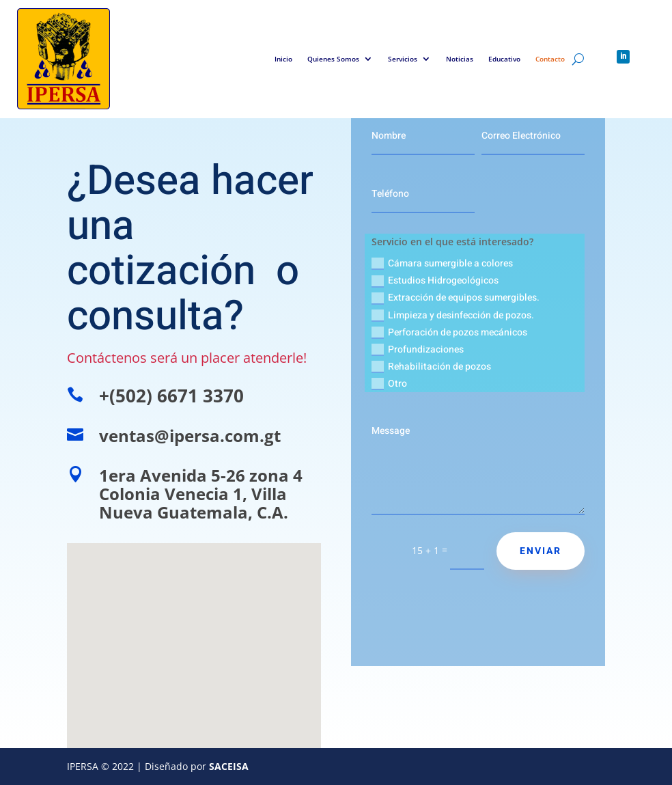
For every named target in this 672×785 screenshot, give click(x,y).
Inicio (283, 59)
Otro (389, 384)
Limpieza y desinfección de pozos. (453, 315)
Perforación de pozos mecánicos (449, 332)
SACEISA (229, 766)
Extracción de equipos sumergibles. (456, 298)
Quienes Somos (333, 59)
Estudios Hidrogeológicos (435, 280)
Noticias (460, 59)
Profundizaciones (418, 349)
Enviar (541, 551)
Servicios (403, 59)
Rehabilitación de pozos (431, 367)
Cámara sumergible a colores (442, 263)
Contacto (550, 59)
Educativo (504, 59)
